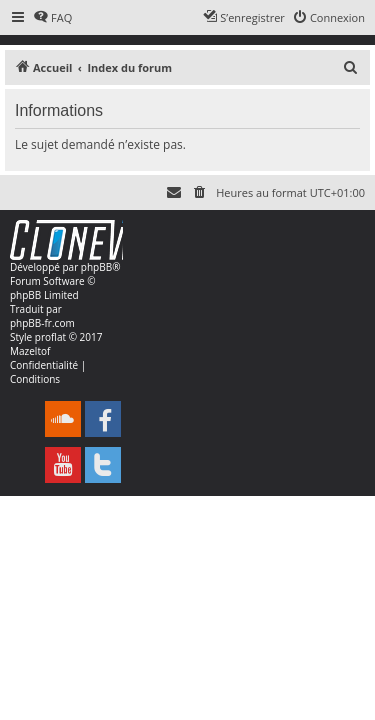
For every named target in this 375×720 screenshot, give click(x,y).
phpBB (96, 267)
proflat (50, 337)
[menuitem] (52, 18)
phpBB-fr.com (42, 323)
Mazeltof (30, 351)
